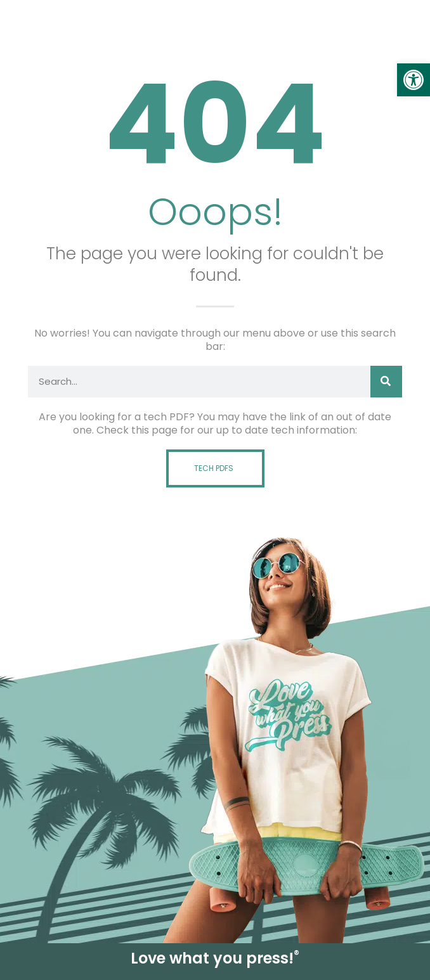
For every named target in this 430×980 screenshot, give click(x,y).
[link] (414, 80)
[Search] (386, 382)
